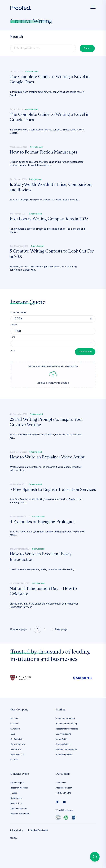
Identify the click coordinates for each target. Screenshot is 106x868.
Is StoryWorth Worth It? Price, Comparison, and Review (52, 193)
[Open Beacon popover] (95, 857)
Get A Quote (85, 361)
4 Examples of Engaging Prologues (43, 542)
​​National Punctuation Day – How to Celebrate (44, 614)
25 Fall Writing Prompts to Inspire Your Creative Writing (47, 432)
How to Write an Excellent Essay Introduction (41, 578)
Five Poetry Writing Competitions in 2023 (50, 226)
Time (13, 346)
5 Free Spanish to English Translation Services (45, 505)
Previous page (19, 653)
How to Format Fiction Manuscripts (44, 156)
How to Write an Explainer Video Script (48, 469)
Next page (61, 653)
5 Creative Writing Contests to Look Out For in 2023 (53, 263)
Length (14, 334)
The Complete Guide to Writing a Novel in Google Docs (50, 80)
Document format (19, 322)
